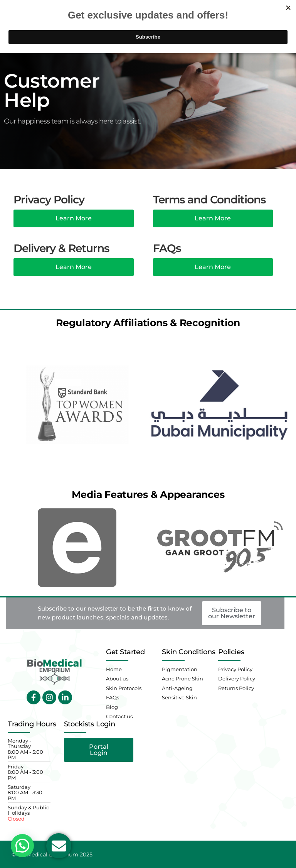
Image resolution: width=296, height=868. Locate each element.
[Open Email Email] (59, 846)
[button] (22, 846)
